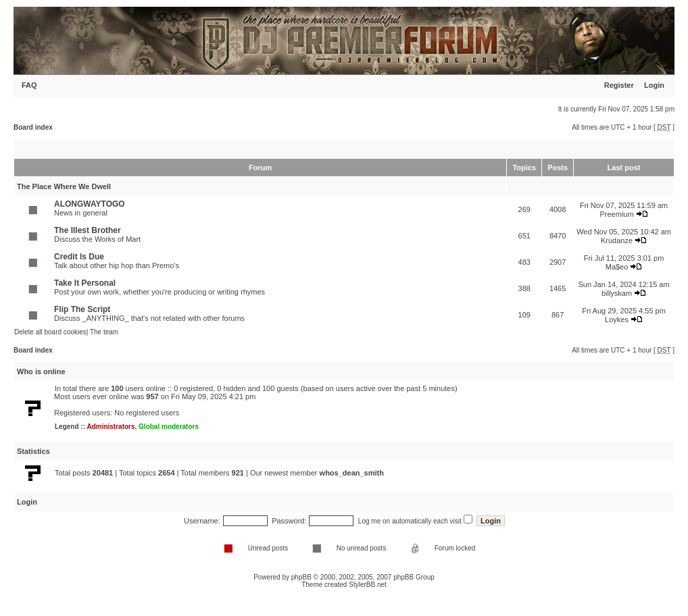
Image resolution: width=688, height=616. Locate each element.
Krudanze (617, 240)
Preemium (616, 214)
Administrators (110, 427)
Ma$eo (617, 267)
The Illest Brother (88, 230)
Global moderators (169, 427)
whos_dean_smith (352, 473)
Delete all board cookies (50, 332)
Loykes (617, 319)
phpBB (301, 577)
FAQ (29, 85)
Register (619, 85)
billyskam (617, 293)
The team (104, 332)
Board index (33, 127)
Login (654, 85)
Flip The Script (82, 309)
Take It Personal (85, 283)
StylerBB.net (368, 585)
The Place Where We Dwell (64, 186)
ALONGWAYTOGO (90, 204)
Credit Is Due (79, 257)
